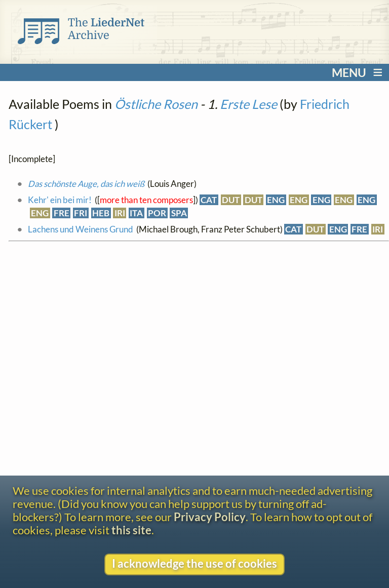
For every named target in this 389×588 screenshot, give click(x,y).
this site (131, 530)
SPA (179, 213)
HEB (101, 213)
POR (157, 213)
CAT (209, 200)
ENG (276, 200)
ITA (136, 213)
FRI (81, 213)
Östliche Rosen (156, 104)
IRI (120, 213)
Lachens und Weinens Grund (81, 229)
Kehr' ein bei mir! (60, 200)
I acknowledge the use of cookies (194, 564)
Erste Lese (248, 104)
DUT (231, 200)
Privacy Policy (210, 517)
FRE (62, 213)
